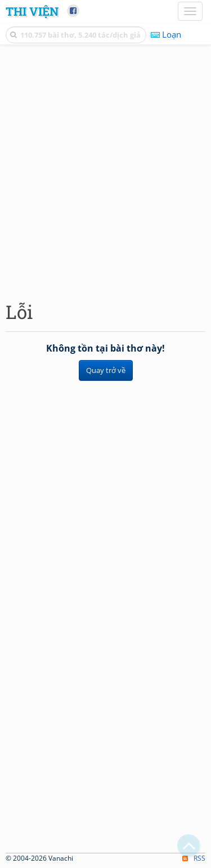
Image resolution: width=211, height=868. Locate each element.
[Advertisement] (105, 170)
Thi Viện (32, 11)
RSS (194, 858)
